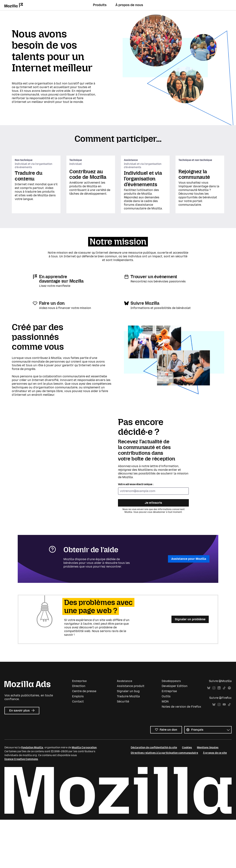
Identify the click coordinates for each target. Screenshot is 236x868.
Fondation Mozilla (32, 796)
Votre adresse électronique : (136, 533)
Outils (166, 745)
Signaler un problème (190, 668)
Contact (78, 750)
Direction (79, 735)
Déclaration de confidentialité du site (154, 796)
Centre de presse (84, 740)
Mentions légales (208, 796)
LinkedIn (219, 737)
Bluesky (209, 737)
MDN (165, 750)
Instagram (214, 737)
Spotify (229, 737)
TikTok (224, 737)
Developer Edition (175, 735)
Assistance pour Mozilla (189, 607)
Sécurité (123, 750)
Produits (100, 5)
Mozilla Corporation (84, 796)
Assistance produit (131, 735)
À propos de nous (129, 5)
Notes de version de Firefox (181, 755)
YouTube (224, 753)
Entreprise (169, 740)
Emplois (78, 745)
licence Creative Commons (21, 808)
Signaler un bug (128, 740)
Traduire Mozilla (128, 745)
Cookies (187, 796)
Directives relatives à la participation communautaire (164, 802)
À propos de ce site (215, 802)
